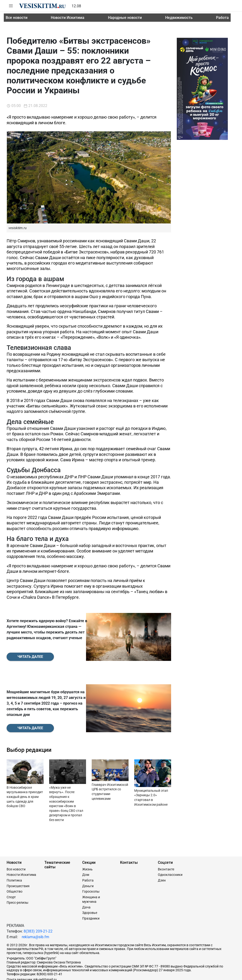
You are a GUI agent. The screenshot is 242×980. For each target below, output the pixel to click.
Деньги (88, 864)
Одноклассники (170, 853)
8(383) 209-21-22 (38, 909)
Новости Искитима (68, 18)
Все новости (17, 18)
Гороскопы (91, 870)
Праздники (91, 897)
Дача (86, 886)
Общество (15, 870)
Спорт (11, 875)
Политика (14, 859)
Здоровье (90, 891)
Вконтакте (166, 847)
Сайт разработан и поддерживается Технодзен (43, 974)
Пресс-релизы (17, 881)
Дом (86, 853)
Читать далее (30, 646)
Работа (222, 18)
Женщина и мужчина (91, 878)
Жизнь (87, 847)
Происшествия (18, 864)
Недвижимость (179, 18)
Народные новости (125, 18)
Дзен (162, 859)
